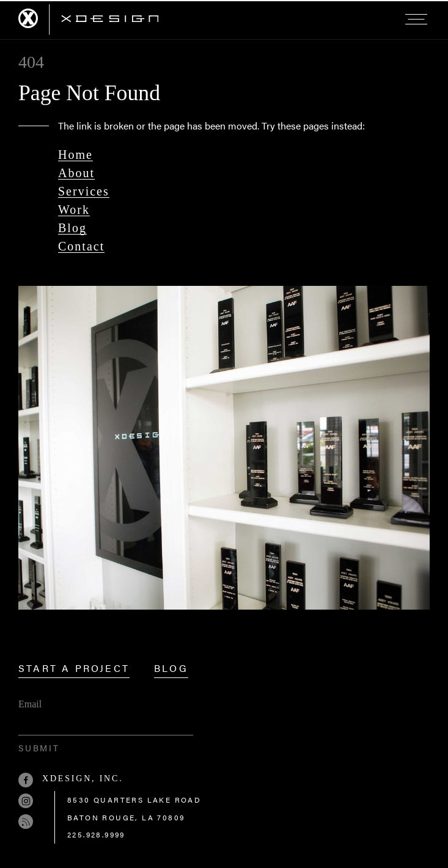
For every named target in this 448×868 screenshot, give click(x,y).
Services (84, 191)
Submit (39, 748)
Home (75, 155)
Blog (72, 228)
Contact (81, 246)
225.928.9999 (96, 834)
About (76, 173)
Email (30, 704)
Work (74, 210)
